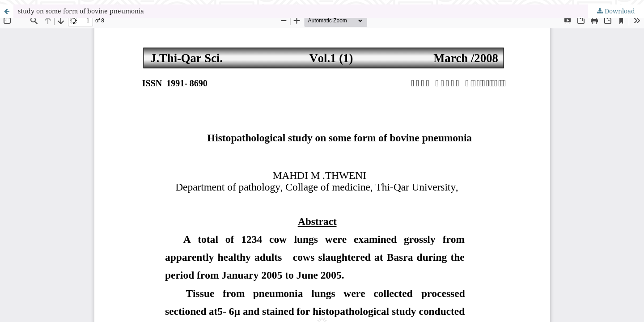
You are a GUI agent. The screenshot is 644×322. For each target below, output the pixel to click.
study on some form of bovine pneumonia (81, 11)
